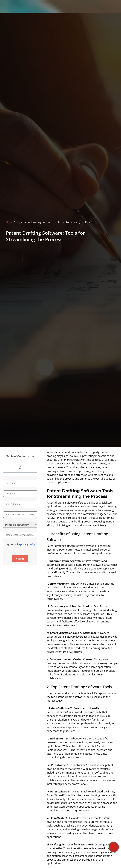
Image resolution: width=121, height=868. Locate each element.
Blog (18, 222)
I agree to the (21, 544)
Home (10, 222)
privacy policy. (28, 544)
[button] (33, 456)
